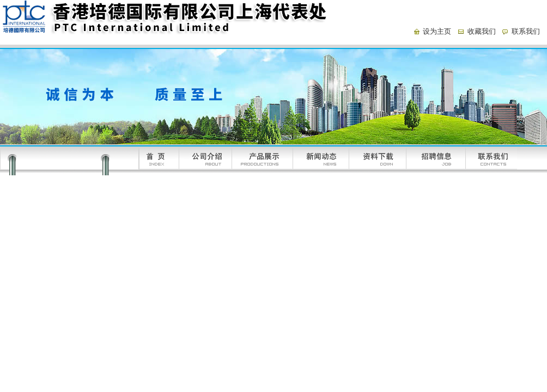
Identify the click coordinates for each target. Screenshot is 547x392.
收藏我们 (482, 31)
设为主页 (437, 31)
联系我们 (526, 31)
